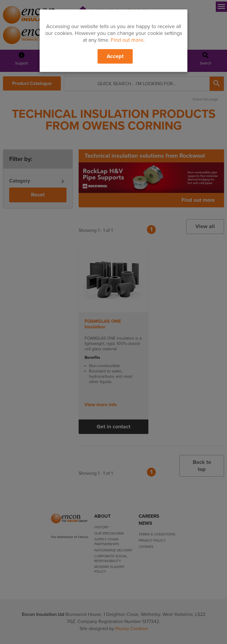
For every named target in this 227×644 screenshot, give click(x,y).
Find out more (127, 40)
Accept (115, 56)
